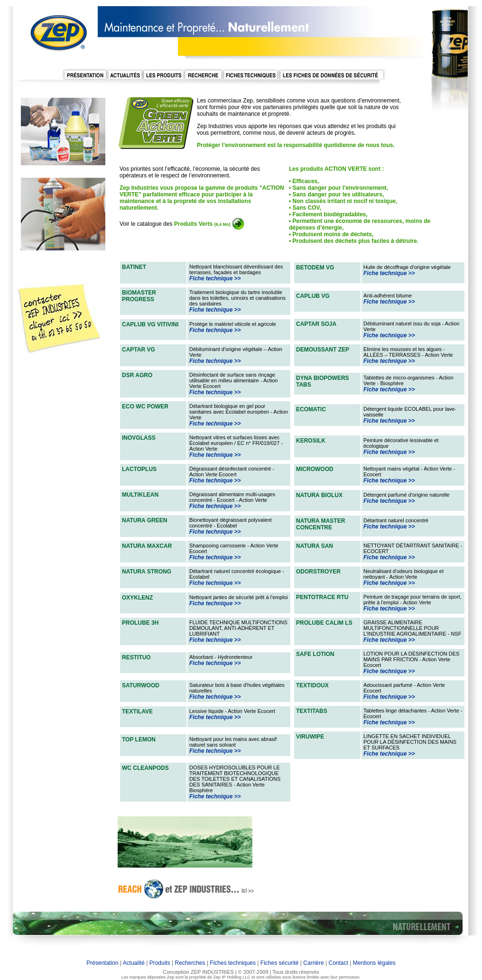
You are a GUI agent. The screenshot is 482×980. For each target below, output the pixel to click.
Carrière (313, 963)
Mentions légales (373, 963)
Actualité (134, 963)
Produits (160, 963)
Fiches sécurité (280, 963)
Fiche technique (211, 278)
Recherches (190, 963)
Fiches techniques (233, 963)
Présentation (102, 963)
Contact (339, 963)
